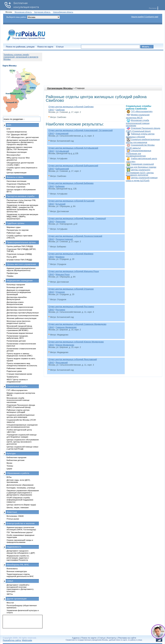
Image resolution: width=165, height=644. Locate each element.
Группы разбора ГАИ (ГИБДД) (20, 246)
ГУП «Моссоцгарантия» (142, 111)
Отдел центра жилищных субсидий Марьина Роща (74, 271)
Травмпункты (12, 377)
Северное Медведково (66, 327)
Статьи (60, 47)
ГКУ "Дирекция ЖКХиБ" (17, 134)
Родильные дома (14, 371)
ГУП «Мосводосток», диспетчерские (23, 137)
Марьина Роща (63, 274)
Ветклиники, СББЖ (15, 516)
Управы (10, 276)
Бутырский (61, 204)
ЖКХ (9, 125)
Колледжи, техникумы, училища (21, 488)
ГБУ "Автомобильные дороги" (20, 532)
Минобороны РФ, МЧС (18, 565)
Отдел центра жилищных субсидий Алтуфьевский (73, 148)
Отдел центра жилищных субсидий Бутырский (71, 201)
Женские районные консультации (21, 318)
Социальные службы (17, 386)
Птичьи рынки (13, 519)
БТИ (8, 129)
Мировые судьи (14, 227)
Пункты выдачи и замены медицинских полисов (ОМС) (20, 355)
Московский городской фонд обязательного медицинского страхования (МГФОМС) (20, 328)
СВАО (51, 110)
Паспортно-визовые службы (21, 196)
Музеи (9, 463)
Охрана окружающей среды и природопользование (20, 541)
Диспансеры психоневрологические (23, 315)
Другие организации (17, 599)
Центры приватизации (16, 172)
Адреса (76, 638)
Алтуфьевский (62, 151)
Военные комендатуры (17, 571)
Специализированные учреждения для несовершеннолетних (139, 153)
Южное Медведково (65, 345)
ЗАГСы (10, 594)
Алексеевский (62, 134)
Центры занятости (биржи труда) (21, 505)
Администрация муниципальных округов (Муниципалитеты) (21, 269)
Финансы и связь (15, 177)
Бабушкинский (62, 169)
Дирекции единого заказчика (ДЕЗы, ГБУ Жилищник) (19, 148)
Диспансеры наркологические (20, 307)
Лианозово (61, 222)
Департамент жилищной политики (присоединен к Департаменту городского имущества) (22, 142)
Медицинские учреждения (20, 281)
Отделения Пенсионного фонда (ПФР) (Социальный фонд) (21, 406)
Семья (10, 581)
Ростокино (60, 310)
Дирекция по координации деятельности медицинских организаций (19, 292)
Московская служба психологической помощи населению (138, 123)
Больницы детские (15, 287)
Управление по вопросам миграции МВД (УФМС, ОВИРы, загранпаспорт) (22, 216)
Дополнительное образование (20, 485)
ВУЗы (9, 477)
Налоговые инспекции (16, 181)
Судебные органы (15, 223)
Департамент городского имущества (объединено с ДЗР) (21, 552)
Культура (11, 453)
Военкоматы (12, 569)
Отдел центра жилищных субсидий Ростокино (71, 307)
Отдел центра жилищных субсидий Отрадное (71, 289)
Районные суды (14, 233)
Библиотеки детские (16, 460)
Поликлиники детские (16, 341)
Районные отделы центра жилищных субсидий (18, 411)
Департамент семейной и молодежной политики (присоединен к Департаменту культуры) (20, 588)
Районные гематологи (16, 368)
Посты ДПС (12, 257)
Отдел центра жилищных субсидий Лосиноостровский (75, 236)
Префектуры (12, 273)
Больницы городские (16, 284)
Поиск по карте (45, 47)
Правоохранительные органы (21, 242)
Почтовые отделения (16, 187)
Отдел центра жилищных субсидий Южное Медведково (76, 342)
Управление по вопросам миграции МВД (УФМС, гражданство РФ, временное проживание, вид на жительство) (22, 208)
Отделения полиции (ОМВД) (19, 254)
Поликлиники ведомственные (20, 333)
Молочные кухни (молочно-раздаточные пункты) (19, 322)
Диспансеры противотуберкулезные (23, 313)
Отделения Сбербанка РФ (18, 184)
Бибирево (60, 186)
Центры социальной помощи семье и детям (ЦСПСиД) (22, 448)
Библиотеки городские (17, 457)
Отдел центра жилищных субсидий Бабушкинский (73, 166)
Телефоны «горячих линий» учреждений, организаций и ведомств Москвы (21, 57)
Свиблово (60, 110)
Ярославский (62, 363)
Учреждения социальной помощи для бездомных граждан (21, 436)
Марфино (60, 257)
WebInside (27, 640)
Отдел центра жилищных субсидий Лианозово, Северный (77, 218)
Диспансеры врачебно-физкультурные (17, 298)
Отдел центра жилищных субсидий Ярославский (73, 359)
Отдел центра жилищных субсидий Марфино (71, 254)
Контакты (112, 638)
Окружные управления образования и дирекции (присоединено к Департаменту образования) (23, 493)
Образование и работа (18, 473)
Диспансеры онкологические (19, 310)
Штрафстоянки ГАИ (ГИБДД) (19, 260)
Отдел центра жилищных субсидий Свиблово (71, 107)
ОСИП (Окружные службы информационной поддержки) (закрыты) (20, 500)
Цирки (9, 469)
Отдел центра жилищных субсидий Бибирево (71, 183)
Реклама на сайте (127, 638)
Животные (12, 512)
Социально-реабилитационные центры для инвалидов (21, 416)
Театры (10, 466)
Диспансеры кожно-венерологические (15, 303)
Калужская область (42, 12)
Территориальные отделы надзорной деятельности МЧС (20, 575)
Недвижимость (14, 547)
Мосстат (10, 603)
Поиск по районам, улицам (20, 47)
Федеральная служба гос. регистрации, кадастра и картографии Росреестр (18, 558)
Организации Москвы (60, 88)
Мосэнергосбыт (14, 155)
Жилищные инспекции (17, 152)
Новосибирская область (63, 12)
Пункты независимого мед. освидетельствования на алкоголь (22, 364)
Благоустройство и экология (21, 523)
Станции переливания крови (19, 374)
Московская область (23, 12)
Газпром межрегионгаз (17, 132)
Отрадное (60, 292)
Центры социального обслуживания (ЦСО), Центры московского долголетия (140, 172)
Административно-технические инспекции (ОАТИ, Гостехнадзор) (21, 528)
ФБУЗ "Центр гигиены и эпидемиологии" (17, 381)
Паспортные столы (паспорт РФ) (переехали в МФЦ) (21, 201)
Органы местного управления (21, 264)
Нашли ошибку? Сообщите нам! (145, 17)
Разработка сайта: (12, 640)
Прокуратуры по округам (18, 230)
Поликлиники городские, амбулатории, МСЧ (17, 337)
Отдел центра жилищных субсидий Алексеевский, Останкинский (81, 130)
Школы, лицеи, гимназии (18, 507)
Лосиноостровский (64, 239)
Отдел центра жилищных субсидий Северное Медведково (77, 324)
